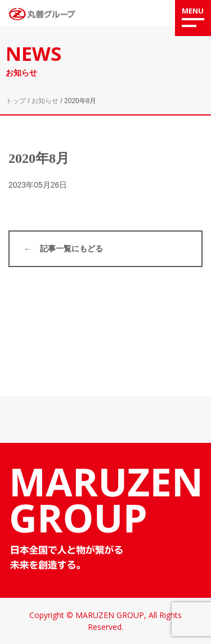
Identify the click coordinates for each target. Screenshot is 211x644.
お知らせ (45, 101)
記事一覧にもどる (71, 249)
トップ (16, 101)
